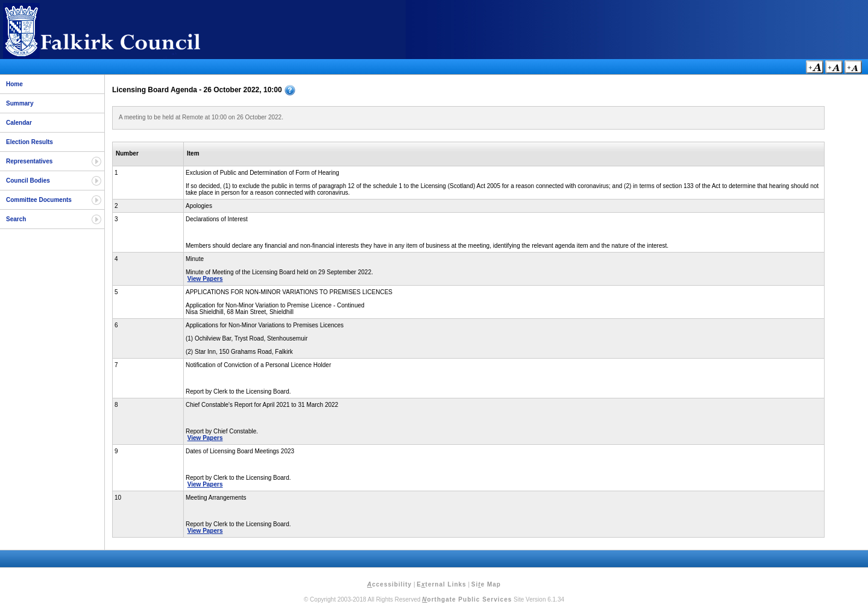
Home (14, 84)
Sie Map (486, 584)
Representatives (29, 161)
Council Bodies (28, 181)
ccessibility (389, 584)
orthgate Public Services (467, 599)
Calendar (19, 123)
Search (16, 219)
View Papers (205, 279)
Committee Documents (39, 200)
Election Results (30, 142)
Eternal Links (441, 584)
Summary (20, 103)
